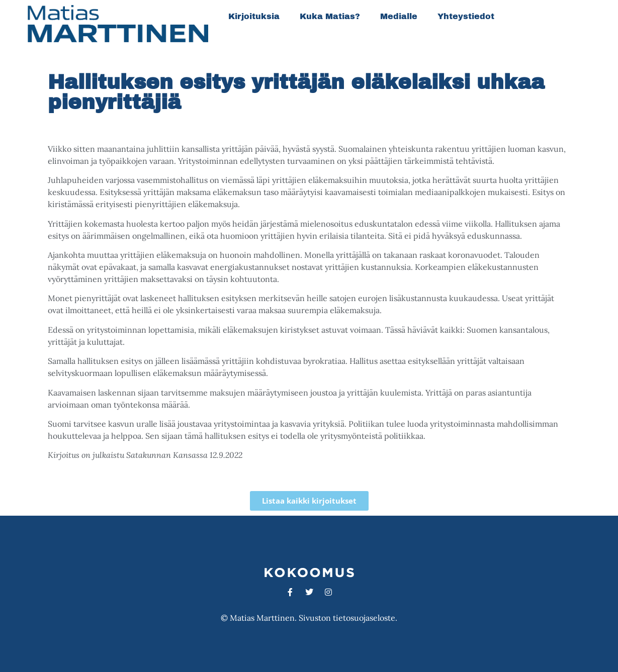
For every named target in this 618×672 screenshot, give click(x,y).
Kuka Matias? (330, 16)
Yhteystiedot (466, 16)
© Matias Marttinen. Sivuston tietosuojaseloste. (309, 618)
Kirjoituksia (254, 16)
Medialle (399, 16)
